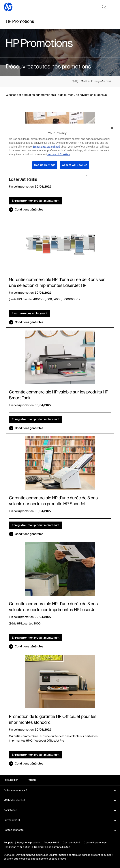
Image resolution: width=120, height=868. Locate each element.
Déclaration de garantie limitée (52, 847)
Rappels (9, 843)
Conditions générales (29, 209)
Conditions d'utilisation (17, 847)
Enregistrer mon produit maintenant (36, 201)
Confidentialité (71, 843)
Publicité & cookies (95, 843)
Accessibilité (51, 843)
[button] (60, 790)
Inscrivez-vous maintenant (30, 313)
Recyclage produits (29, 843)
